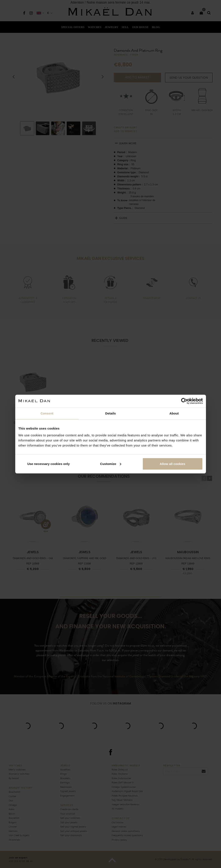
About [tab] (174, 413)
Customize (111, 464)
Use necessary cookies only (49, 464)
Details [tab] (111, 413)
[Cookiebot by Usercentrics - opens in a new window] (184, 401)
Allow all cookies (173, 464)
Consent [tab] (47, 413)
